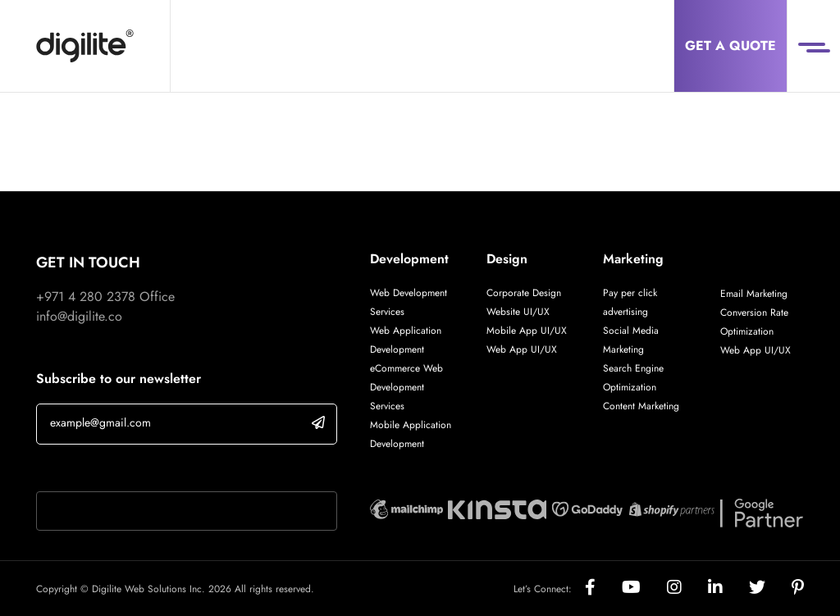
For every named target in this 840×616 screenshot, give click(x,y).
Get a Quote (730, 46)
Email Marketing (754, 294)
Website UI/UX (518, 312)
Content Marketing (641, 406)
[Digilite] (85, 46)
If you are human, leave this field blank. (145, 470)
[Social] (603, 589)
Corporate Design (524, 293)
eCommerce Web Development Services (406, 387)
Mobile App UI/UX (527, 331)
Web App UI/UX (522, 349)
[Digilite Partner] (406, 507)
